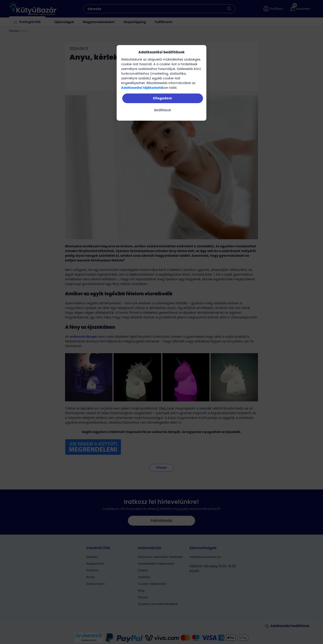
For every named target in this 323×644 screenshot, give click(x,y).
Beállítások (163, 110)
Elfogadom (163, 98)
